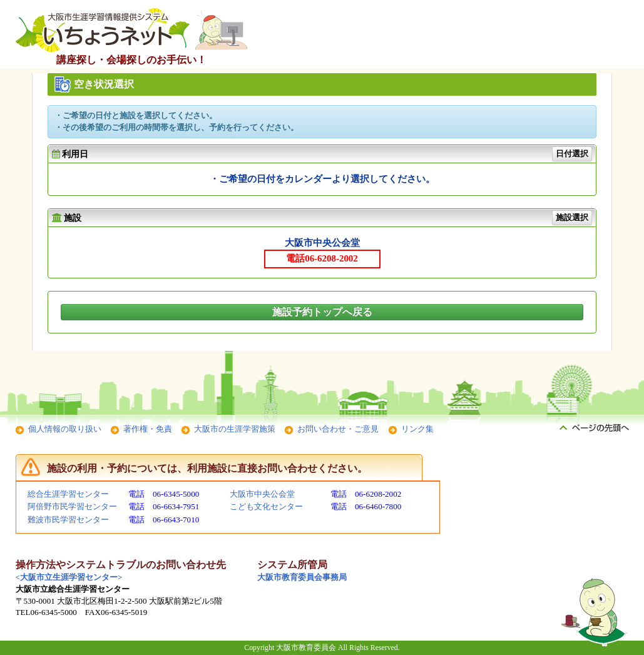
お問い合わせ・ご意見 (338, 429)
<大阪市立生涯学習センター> (69, 577)
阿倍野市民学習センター (72, 506)
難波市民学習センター (68, 520)
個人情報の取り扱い (65, 429)
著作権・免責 (148, 429)
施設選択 (572, 217)
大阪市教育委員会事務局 (302, 577)
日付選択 (572, 154)
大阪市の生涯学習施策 (235, 429)
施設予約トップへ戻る (322, 312)
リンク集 (417, 429)
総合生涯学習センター (68, 494)
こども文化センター (266, 506)
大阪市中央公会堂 (262, 494)
